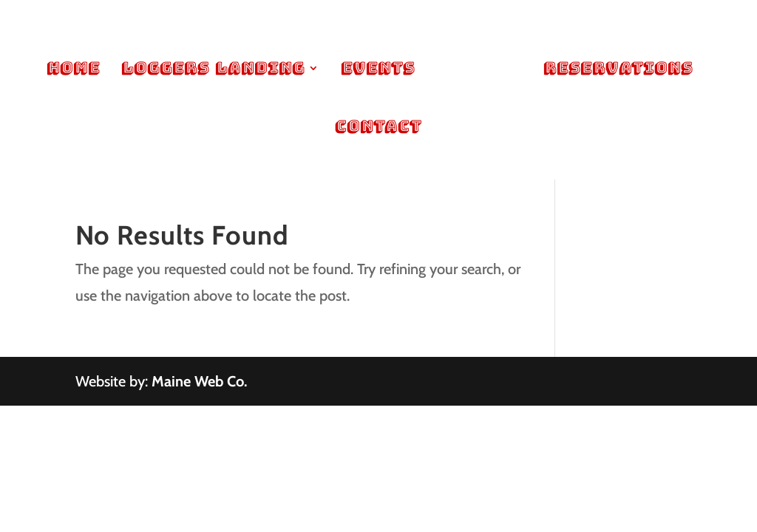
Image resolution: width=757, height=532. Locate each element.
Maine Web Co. (199, 381)
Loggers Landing (213, 70)
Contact (378, 129)
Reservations (618, 70)
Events (378, 70)
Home (73, 70)
